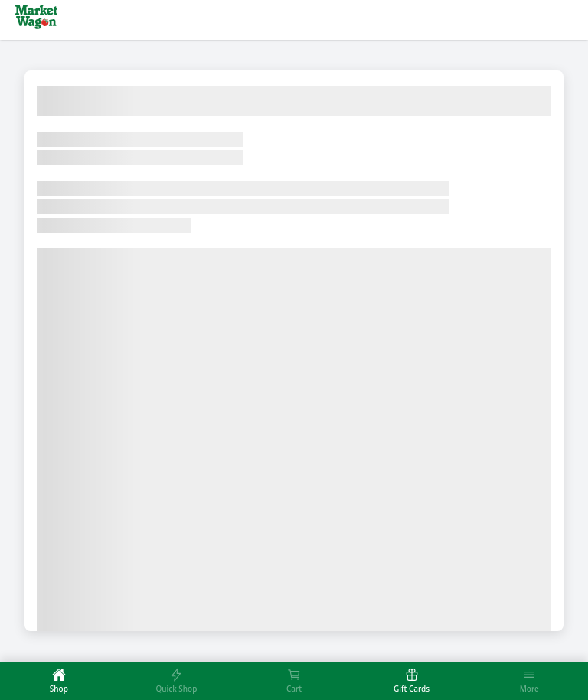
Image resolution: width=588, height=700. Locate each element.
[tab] (59, 681)
